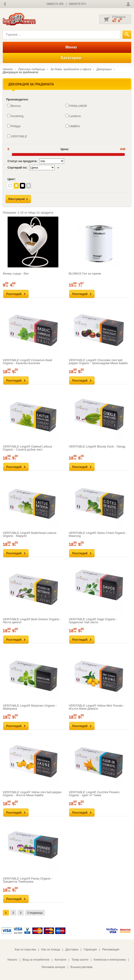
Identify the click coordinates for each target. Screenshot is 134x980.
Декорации (104, 69)
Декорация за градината (21, 72)
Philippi (14, 126)
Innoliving (15, 116)
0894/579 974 (77, 4)
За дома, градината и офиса (71, 69)
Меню (67, 47)
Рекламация (111, 949)
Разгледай (14, 294)
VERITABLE (17, 136)
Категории (67, 58)
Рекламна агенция (53, 967)
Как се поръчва (25, 949)
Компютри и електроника (110, 960)
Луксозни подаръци (32, 69)
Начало (8, 69)
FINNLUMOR (76, 106)
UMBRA (73, 126)
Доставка (72, 949)
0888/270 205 (55, 4)
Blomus (14, 106)
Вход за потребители (36, 960)
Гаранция (90, 949)
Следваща (35, 913)
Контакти (60, 960)
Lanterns (73, 116)
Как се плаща (51, 949)
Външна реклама (81, 967)
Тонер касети (80, 960)
